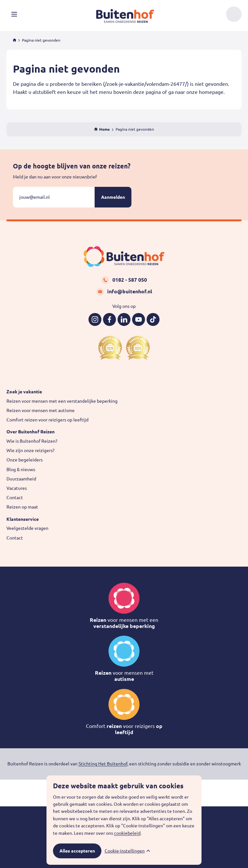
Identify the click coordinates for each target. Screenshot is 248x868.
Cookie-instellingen (125, 851)
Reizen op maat (22, 507)
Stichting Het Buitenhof (103, 764)
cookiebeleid (127, 833)
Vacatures (17, 488)
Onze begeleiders (25, 460)
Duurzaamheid (21, 479)
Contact (15, 498)
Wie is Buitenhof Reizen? (32, 441)
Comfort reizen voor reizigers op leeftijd (47, 420)
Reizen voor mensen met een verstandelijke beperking (62, 401)
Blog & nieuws (21, 469)
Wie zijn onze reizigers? (31, 450)
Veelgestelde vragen (27, 528)
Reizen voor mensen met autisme (41, 410)
